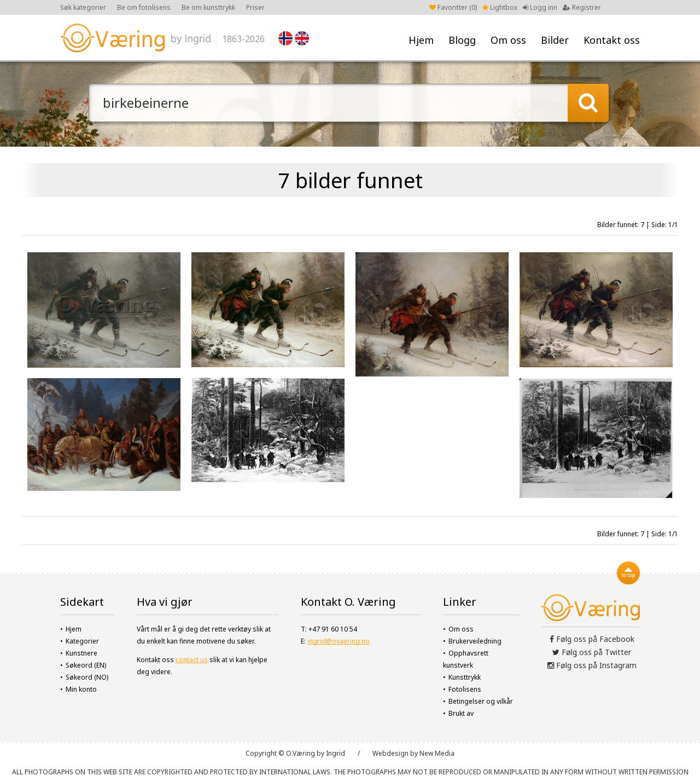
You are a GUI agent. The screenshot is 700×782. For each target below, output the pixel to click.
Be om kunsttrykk (208, 7)
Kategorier (82, 641)
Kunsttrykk (465, 677)
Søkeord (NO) (87, 677)
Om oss (508, 40)
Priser (255, 7)
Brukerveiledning (475, 641)
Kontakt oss (612, 40)
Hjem (421, 40)
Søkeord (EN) (86, 665)
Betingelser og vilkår (481, 701)
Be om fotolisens (144, 7)
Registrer (582, 7)
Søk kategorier (83, 7)
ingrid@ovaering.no (339, 641)
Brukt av (461, 713)
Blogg (462, 40)
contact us (192, 660)
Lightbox (500, 7)
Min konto (81, 689)
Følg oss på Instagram (592, 665)
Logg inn (540, 7)
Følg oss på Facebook (592, 639)
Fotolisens (465, 689)
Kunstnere (81, 653)
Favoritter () (453, 7)
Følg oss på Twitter (592, 652)
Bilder (555, 40)
